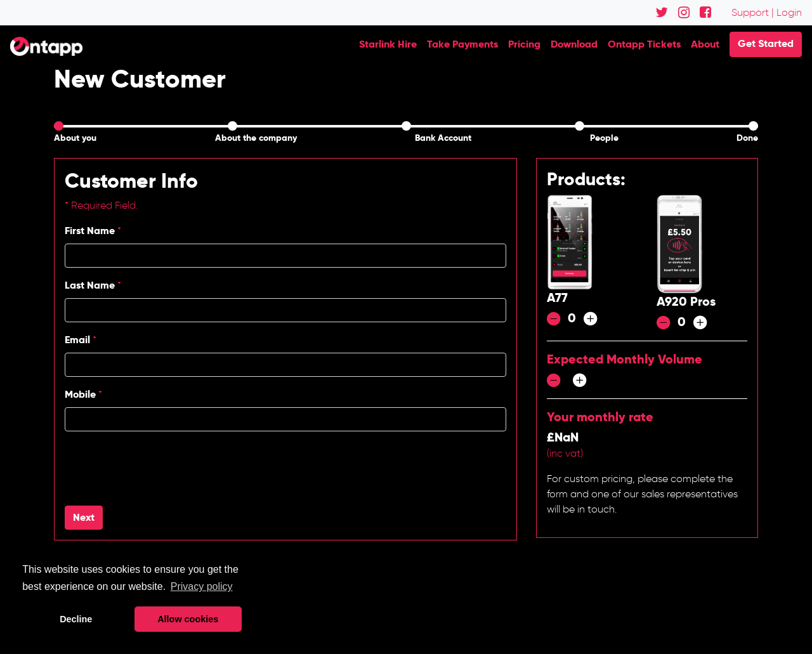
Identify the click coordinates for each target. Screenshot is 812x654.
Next (84, 517)
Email (81, 340)
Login (789, 12)
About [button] (705, 44)
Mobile (83, 394)
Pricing (524, 44)
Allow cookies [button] (188, 619)
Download (574, 44)
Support (750, 12)
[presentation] (161, 466)
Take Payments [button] (462, 44)
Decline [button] (76, 619)
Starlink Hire (388, 44)
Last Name (93, 285)
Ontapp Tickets (644, 44)
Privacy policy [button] (202, 586)
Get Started (766, 43)
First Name (93, 231)
